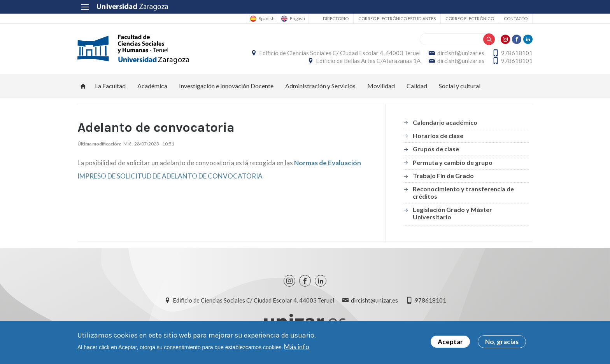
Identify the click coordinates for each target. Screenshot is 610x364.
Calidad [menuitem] (417, 86)
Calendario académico (445, 122)
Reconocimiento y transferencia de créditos (463, 192)
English (297, 19)
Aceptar (450, 342)
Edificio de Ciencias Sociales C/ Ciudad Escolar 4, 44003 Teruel (340, 53)
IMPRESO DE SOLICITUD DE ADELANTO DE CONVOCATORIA (170, 176)
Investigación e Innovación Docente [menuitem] (226, 86)
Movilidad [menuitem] (381, 86)
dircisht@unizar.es (461, 53)
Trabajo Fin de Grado (443, 176)
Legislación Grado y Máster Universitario (452, 213)
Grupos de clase (436, 149)
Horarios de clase (438, 136)
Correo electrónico (470, 18)
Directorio (336, 18)
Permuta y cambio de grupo (453, 162)
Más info (297, 347)
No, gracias (502, 342)
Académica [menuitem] (152, 86)
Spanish (267, 19)
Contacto (516, 18)
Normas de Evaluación (328, 163)
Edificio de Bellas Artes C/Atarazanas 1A (368, 61)
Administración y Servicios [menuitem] (320, 86)
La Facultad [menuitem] (110, 86)
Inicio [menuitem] (83, 86)
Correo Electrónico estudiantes (397, 18)
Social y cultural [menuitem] (460, 86)
